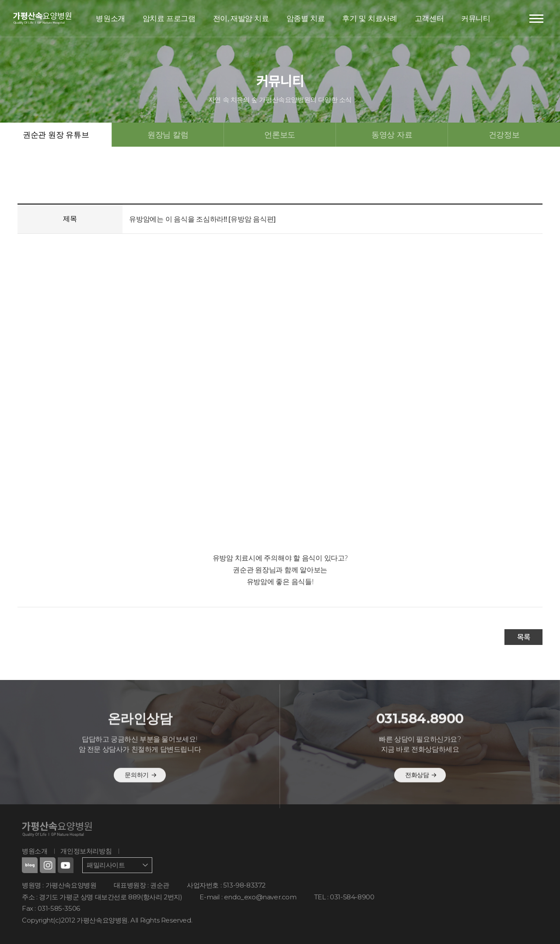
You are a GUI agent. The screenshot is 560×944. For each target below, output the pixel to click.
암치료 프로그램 (169, 18)
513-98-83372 (244, 885)
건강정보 (504, 134)
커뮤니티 (476, 18)
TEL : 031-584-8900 (344, 897)
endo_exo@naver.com (260, 897)
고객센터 (429, 18)
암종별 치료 (306, 18)
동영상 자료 (392, 134)
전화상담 (421, 794)
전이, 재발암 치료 (241, 18)
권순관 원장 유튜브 (56, 134)
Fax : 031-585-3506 (51, 908)
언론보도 (280, 134)
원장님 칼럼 (168, 134)
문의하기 (141, 794)
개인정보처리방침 (86, 851)
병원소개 (110, 18)
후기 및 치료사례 (369, 18)
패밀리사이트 (106, 865)
